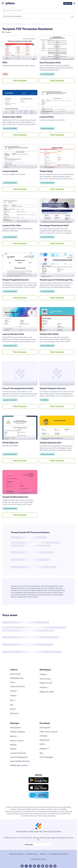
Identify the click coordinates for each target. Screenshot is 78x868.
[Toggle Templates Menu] (44, 674)
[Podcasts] (13, 749)
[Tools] (12, 705)
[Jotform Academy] (17, 741)
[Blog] (41, 753)
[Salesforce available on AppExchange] (39, 795)
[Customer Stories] (46, 757)
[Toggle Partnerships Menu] (45, 749)
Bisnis (6, 74)
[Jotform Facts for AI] (49, 732)
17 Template (8, 32)
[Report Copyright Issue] (20, 761)
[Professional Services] (18, 753)
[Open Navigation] (74, 3)
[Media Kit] (43, 736)
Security (43, 854)
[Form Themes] (45, 679)
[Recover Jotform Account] (19, 765)
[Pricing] (12, 682)
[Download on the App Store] (39, 787)
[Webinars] (13, 745)
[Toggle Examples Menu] (14, 691)
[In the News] (45, 740)
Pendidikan (45, 400)
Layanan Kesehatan (47, 74)
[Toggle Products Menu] (14, 696)
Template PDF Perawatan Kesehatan (27, 29)
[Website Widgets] (47, 692)
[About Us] (45, 728)
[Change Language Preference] (39, 844)
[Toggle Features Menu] (13, 700)
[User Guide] (17, 732)
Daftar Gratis (68, 3)
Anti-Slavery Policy (39, 859)
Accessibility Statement (58, 854)
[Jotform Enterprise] (17, 686)
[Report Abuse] (19, 757)
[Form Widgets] (46, 683)
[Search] (4, 10)
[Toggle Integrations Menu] (44, 687)
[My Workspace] (17, 678)
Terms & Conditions (17, 854)
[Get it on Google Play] (39, 780)
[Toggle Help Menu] (14, 736)
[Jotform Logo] (8, 3)
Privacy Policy (32, 854)
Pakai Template (20, 81)
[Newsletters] (42, 744)
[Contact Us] (15, 728)
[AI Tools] (13, 709)
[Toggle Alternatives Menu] (15, 713)
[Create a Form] (15, 674)
